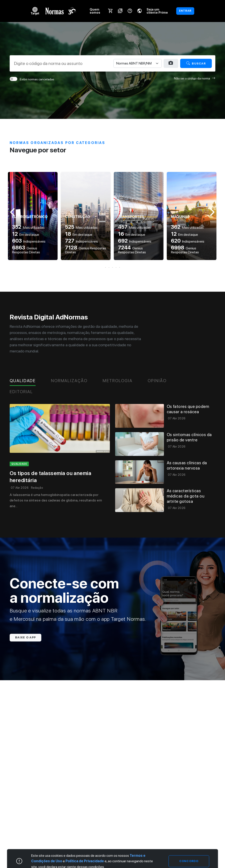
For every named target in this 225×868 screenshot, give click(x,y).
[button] (112, 267)
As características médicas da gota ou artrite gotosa (186, 496)
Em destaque (26, 235)
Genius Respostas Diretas (26, 250)
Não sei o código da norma (195, 78)
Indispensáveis (29, 241)
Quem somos (95, 11)
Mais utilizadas (28, 228)
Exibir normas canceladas (37, 79)
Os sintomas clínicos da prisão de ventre (189, 437)
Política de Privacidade (85, 861)
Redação (37, 488)
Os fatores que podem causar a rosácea (188, 409)
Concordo (189, 861)
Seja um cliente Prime (157, 11)
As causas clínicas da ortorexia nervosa (187, 465)
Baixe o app (25, 637)
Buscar (196, 63)
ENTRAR (185, 11)
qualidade (19, 464)
